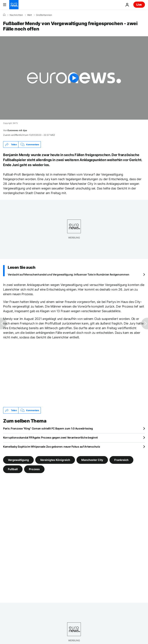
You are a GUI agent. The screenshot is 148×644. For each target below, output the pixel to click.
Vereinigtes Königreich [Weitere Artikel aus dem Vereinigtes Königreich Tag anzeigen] (55, 460)
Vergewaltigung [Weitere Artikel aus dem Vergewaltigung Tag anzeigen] (18, 460)
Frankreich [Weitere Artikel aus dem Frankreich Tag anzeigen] (121, 460)
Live (139, 5)
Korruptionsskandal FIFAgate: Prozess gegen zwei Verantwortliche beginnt (50, 437)
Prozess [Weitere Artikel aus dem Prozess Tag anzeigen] (34, 469)
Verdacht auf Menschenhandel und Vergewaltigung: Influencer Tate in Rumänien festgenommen (68, 274)
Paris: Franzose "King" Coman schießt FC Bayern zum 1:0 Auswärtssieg (48, 428)
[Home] (4, 15)
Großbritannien (44, 15)
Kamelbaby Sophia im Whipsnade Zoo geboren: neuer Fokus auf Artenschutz (52, 447)
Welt (29, 15)
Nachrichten (16, 15)
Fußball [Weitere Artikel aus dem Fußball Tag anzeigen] (13, 469)
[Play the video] (74, 78)
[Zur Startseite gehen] (14, 5)
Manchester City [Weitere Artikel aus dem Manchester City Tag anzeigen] (92, 460)
